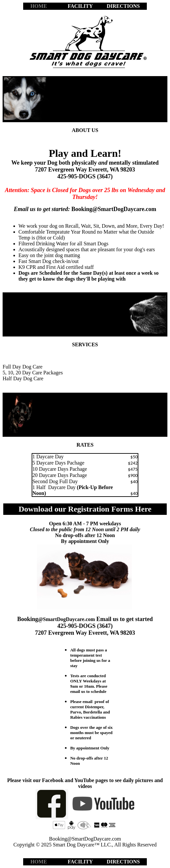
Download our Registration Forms (77, 509)
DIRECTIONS (123, 6)
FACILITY (80, 6)
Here (143, 509)
